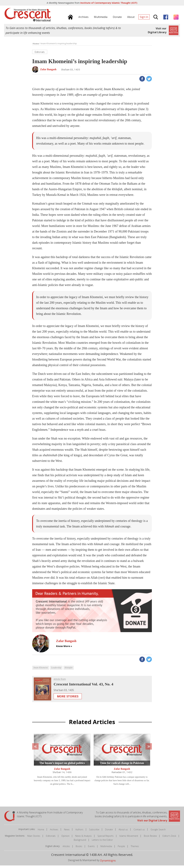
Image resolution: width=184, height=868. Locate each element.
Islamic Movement (129, 838)
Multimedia (106, 849)
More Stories (68, 699)
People (121, 849)
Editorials (51, 838)
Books (79, 849)
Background (80, 842)
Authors (79, 832)
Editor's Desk (169, 838)
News (67, 832)
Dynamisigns (108, 863)
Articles (66, 849)
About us (123, 832)
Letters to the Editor (102, 842)
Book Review (150, 838)
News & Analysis (83, 838)
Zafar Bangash (62, 772)
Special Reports (106, 838)
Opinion (65, 838)
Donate (109, 832)
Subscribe (94, 832)
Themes (135, 849)
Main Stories (34, 838)
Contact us (139, 832)
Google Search (158, 832)
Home (41, 832)
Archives (54, 832)
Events (91, 849)
